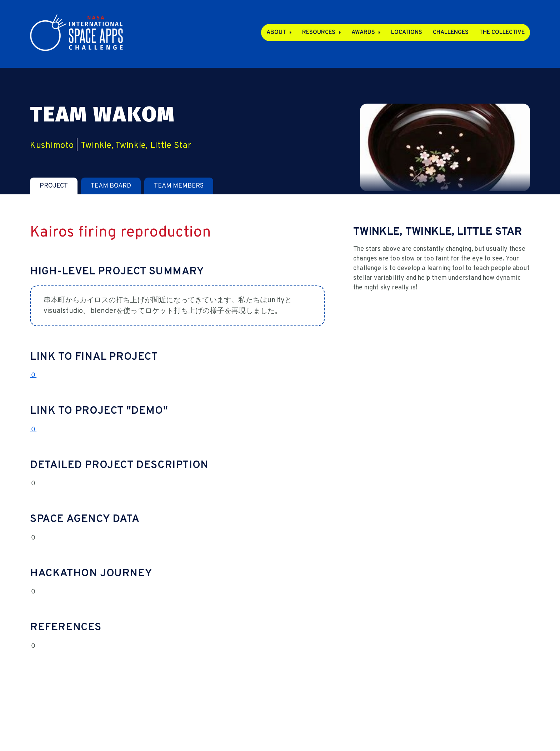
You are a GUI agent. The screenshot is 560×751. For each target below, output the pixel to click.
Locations (407, 33)
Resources (319, 33)
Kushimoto (52, 146)
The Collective (502, 33)
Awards (363, 33)
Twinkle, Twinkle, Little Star (136, 146)
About (276, 33)
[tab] (54, 186)
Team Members (179, 186)
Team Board (111, 186)
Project (54, 186)
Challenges (451, 33)
